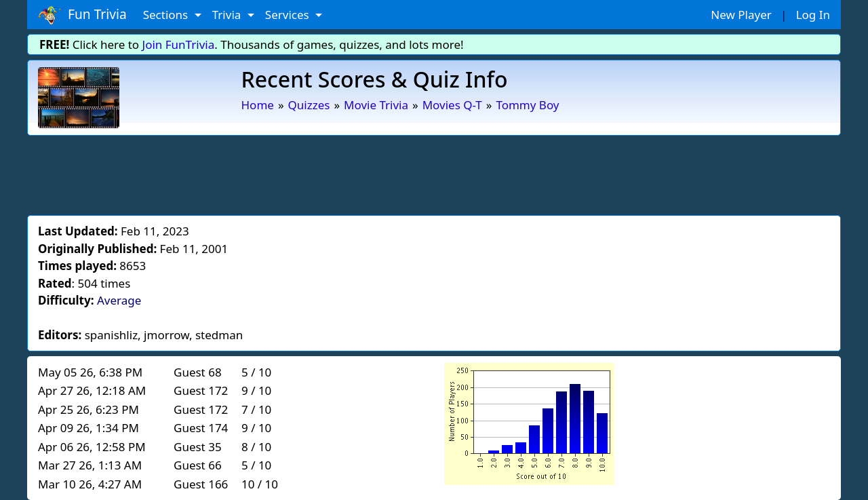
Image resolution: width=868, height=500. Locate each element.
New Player (741, 15)
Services (289, 15)
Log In (813, 15)
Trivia (228, 15)
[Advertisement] (434, 173)
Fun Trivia (82, 15)
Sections (167, 15)
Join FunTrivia (179, 44)
